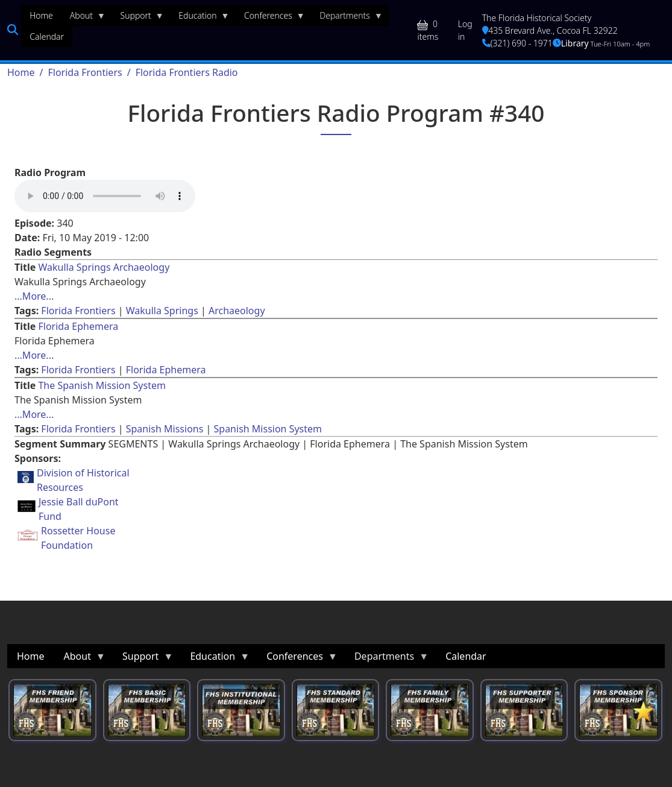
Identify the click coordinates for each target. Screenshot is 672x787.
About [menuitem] (83, 18)
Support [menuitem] (138, 18)
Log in (465, 30)
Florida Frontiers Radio (187, 72)
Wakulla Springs (162, 311)
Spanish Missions (165, 429)
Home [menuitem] (41, 15)
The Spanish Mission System (102, 385)
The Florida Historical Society (537, 18)
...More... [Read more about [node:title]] (34, 296)
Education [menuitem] (199, 18)
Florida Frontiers (85, 72)
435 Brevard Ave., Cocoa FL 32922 (550, 30)
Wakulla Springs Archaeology (104, 267)
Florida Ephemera (78, 326)
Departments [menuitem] (347, 18)
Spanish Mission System (268, 429)
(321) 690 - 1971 (517, 43)
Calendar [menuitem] (47, 36)
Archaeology (237, 311)
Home (21, 72)
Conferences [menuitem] (270, 18)
